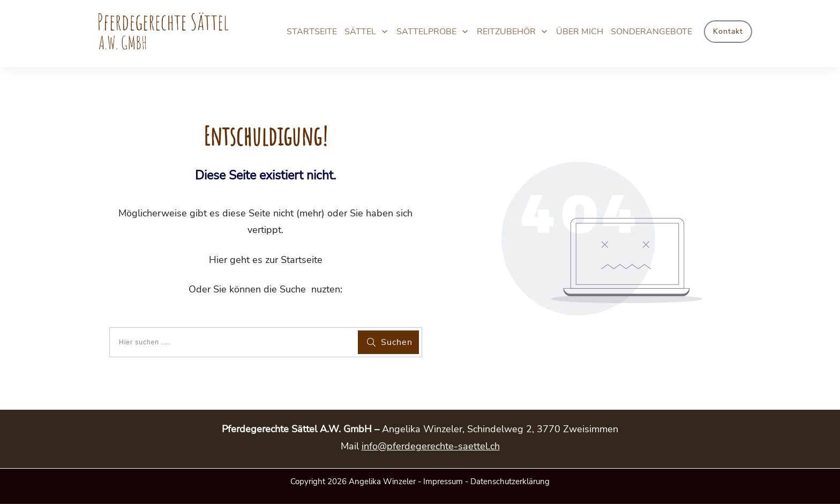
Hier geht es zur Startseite (266, 260)
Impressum (443, 482)
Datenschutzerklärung (510, 482)
